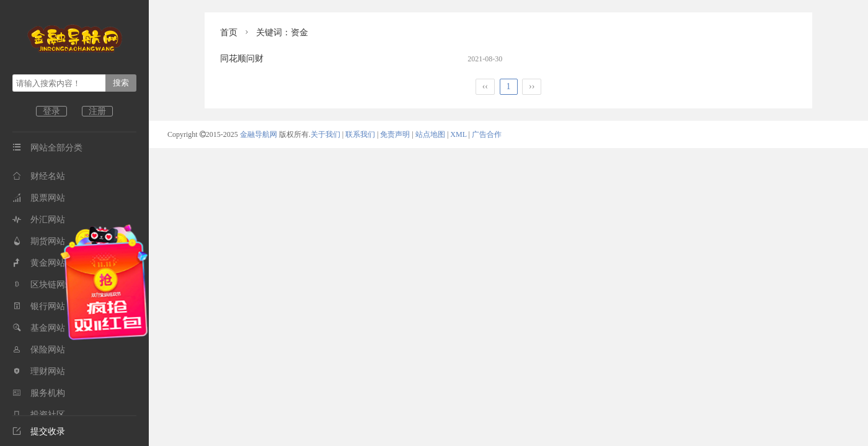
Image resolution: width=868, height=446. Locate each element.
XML (458, 134)
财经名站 (39, 176)
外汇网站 (39, 220)
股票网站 (39, 198)
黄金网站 (39, 263)
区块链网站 (43, 285)
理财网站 (39, 371)
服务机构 (39, 393)
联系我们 (360, 134)
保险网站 (39, 350)
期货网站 (39, 241)
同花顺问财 (242, 59)
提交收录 (39, 431)
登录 (51, 111)
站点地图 (430, 134)
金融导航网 (259, 134)
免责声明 (395, 134)
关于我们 (325, 134)
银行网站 (39, 306)
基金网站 (39, 328)
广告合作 (487, 134)
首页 (229, 33)
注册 (97, 111)
